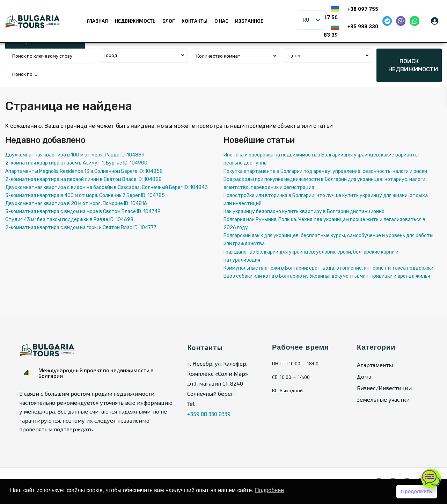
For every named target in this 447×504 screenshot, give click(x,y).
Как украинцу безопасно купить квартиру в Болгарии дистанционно (304, 211)
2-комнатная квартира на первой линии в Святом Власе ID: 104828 (83, 179)
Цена (294, 56)
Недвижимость (135, 21)
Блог (168, 21)
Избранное (249, 21)
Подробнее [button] (269, 490)
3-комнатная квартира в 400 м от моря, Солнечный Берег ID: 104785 (85, 195)
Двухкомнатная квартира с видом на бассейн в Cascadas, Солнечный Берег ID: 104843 (107, 187)
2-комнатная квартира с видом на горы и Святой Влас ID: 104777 (81, 228)
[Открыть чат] (431, 478)
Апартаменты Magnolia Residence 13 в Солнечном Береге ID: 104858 (84, 171)
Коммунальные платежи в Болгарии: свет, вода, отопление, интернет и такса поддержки (328, 268)
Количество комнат (218, 56)
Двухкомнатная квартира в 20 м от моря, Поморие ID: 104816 (76, 203)
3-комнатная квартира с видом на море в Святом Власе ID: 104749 (83, 211)
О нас (221, 21)
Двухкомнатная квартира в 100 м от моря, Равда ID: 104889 (75, 155)
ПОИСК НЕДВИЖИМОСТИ (413, 65)
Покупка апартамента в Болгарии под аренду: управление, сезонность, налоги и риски (325, 171)
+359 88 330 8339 (209, 414)
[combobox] (144, 56)
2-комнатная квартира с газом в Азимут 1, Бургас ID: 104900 (76, 163)
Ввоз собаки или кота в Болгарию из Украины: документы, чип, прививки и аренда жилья (327, 276)
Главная (97, 21)
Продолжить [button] (416, 491)
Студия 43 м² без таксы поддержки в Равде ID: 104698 (69, 220)
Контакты (195, 21)
